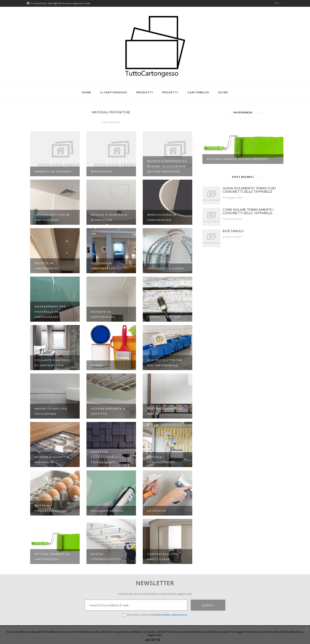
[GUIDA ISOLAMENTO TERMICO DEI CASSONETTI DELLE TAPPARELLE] (211, 195)
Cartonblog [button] (198, 92)
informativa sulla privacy (171, 615)
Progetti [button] (170, 92)
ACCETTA (153, 640)
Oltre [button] (223, 92)
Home (87, 92)
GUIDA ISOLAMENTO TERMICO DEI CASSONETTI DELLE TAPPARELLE (249, 190)
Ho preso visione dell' (155, 615)
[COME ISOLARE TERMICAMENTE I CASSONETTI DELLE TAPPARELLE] (211, 217)
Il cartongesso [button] (114, 92)
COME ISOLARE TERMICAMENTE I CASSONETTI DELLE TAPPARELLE (248, 211)
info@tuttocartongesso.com (69, 3)
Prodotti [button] (145, 92)
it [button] (278, 3)
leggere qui (155, 635)
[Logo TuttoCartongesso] (155, 46)
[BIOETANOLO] (211, 238)
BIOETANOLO (233, 231)
